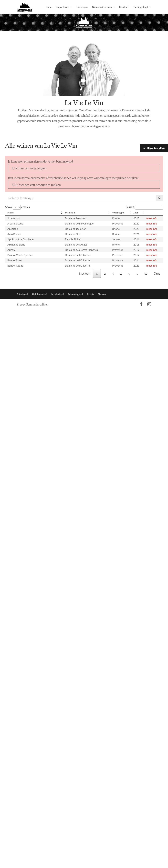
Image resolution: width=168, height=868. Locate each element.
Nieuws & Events (102, 7)
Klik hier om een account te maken (36, 185)
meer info (152, 218)
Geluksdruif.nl (39, 294)
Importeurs (62, 7)
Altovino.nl (22, 294)
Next (157, 273)
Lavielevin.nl (57, 294)
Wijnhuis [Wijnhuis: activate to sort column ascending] (70, 212)
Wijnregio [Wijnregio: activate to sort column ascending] (118, 212)
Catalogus (82, 7)
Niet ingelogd (140, 7)
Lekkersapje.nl (75, 294)
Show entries (17, 207)
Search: (144, 207)
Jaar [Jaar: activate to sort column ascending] (136, 212)
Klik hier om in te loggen (29, 168)
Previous (84, 273)
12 (146, 273)
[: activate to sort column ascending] (153, 213)
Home (48, 7)
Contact (124, 7)
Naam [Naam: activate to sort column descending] (11, 212)
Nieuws (102, 294)
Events (90, 294)
